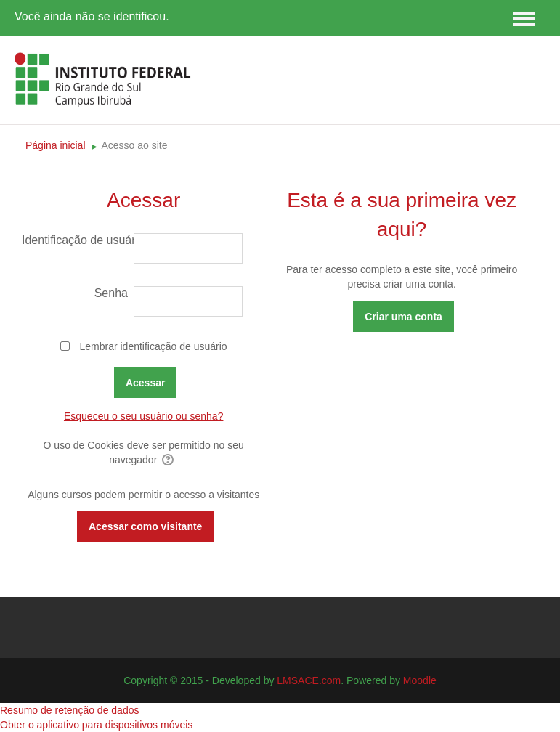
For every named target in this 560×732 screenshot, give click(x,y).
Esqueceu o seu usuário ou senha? (144, 416)
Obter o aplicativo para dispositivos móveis (96, 725)
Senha (111, 293)
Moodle (420, 680)
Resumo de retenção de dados (69, 710)
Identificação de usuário (77, 240)
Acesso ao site (134, 145)
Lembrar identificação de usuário (153, 346)
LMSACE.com (309, 680)
